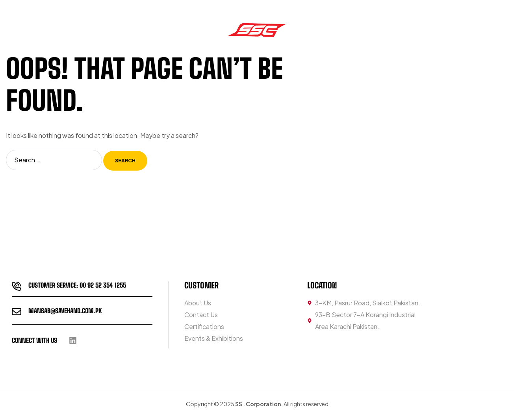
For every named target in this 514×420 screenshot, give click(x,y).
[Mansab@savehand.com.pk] (17, 312)
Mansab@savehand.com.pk (65, 311)
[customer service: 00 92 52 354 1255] (17, 286)
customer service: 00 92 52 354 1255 (77, 285)
